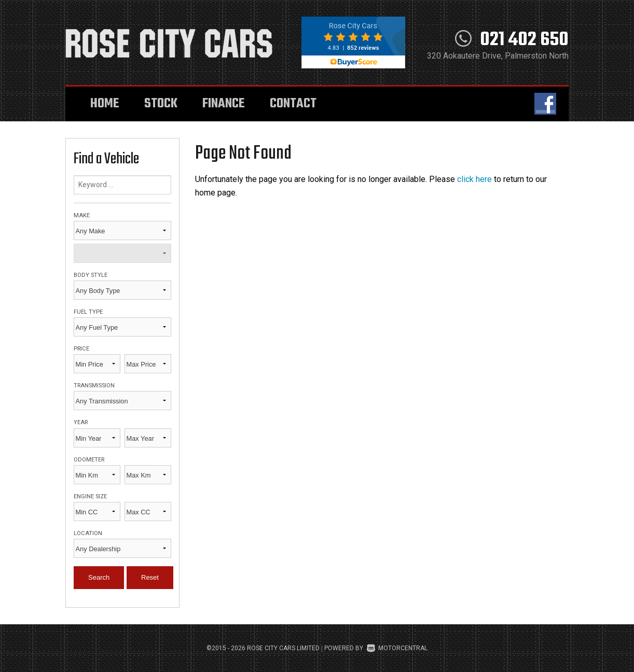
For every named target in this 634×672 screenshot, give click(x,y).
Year (81, 422)
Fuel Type (88, 312)
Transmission (94, 386)
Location (88, 533)
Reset (150, 577)
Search (99, 577)
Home (105, 104)
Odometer (89, 460)
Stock (161, 104)
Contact (293, 104)
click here (474, 179)
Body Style (91, 275)
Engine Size (90, 496)
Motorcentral (397, 648)
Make (82, 215)
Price (81, 349)
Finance (224, 104)
